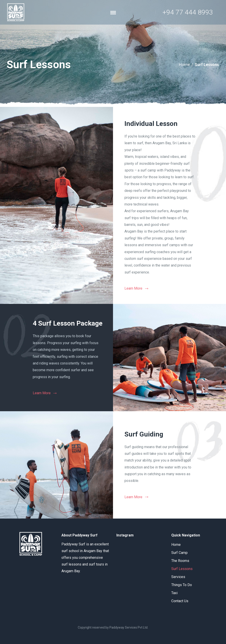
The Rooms (180, 561)
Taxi (174, 593)
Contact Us (180, 601)
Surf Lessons (182, 569)
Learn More (133, 288)
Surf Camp (179, 553)
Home (184, 65)
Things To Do (182, 585)
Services (178, 577)
